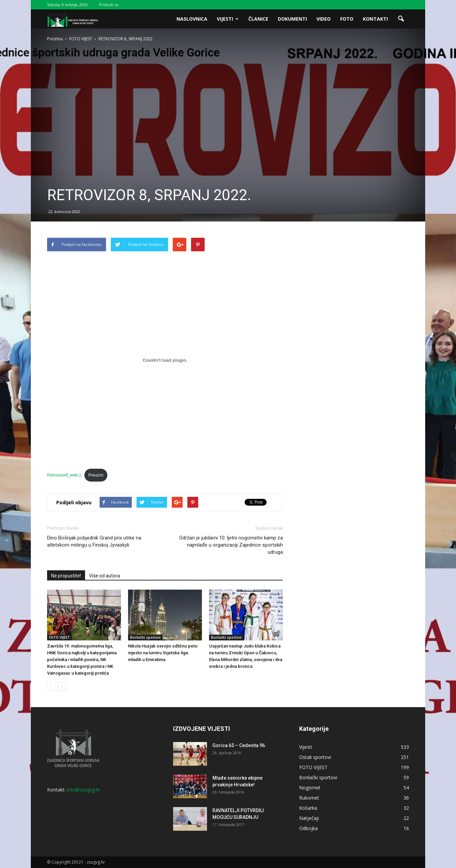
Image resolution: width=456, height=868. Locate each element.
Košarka (308, 808)
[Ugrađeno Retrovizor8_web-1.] (165, 360)
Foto (347, 19)
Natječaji (309, 818)
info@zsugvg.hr (84, 790)
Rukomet (309, 798)
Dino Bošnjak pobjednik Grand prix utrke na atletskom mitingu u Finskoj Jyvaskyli (94, 541)
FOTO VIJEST (59, 637)
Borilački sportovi (145, 637)
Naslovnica (192, 19)
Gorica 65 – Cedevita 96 (239, 745)
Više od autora (105, 576)
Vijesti (228, 19)
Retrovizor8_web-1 (64, 475)
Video (324, 19)
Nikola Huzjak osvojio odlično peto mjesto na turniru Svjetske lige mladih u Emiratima (163, 653)
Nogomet (310, 788)
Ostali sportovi (315, 757)
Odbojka (308, 828)
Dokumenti (292, 19)
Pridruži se (109, 5)
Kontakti (375, 19)
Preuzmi (96, 475)
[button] (401, 19)
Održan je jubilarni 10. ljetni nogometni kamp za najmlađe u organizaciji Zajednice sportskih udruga (231, 545)
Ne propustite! (66, 576)
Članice (258, 19)
